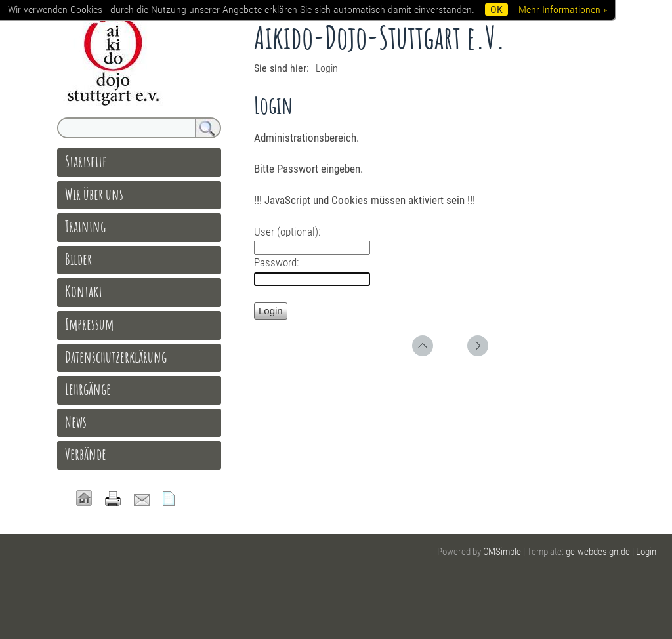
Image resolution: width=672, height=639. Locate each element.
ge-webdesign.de (598, 552)
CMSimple (502, 552)
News (76, 422)
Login (646, 552)
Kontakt (84, 291)
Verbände (86, 454)
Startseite (86, 161)
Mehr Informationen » (563, 10)
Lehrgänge (88, 389)
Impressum (89, 324)
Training (85, 226)
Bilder (78, 259)
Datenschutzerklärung (116, 357)
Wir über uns (94, 194)
